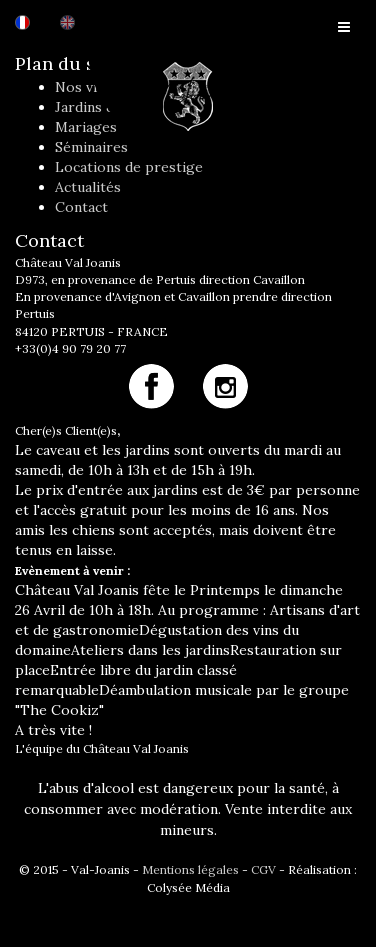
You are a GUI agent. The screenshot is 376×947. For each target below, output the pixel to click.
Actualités (88, 187)
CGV (263, 869)
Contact (81, 207)
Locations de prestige (129, 167)
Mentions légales (190, 869)
